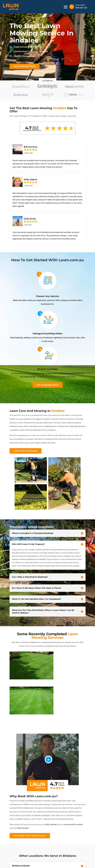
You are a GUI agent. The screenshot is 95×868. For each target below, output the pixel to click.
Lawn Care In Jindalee (26, 451)
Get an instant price (47, 385)
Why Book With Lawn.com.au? (30, 836)
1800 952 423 (81, 8)
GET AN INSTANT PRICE (25, 66)
